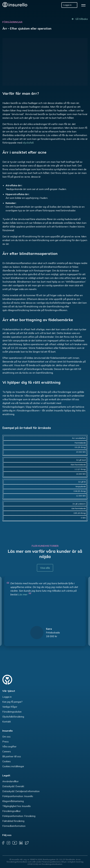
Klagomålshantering (13, 801)
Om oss (6, 737)
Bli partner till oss (12, 756)
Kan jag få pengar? (12, 702)
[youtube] (15, 843)
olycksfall (28, 143)
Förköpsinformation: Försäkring (19, 816)
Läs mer (23, 594)
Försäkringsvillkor (11, 811)
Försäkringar (12, 22)
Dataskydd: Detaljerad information (21, 791)
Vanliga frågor (10, 707)
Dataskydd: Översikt (13, 786)
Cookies (7, 761)
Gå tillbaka (82, 19)
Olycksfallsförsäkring (13, 717)
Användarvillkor (10, 781)
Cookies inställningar (13, 766)
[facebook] (3, 843)
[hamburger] (84, 5)
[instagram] (8, 843)
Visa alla (45, 568)
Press (6, 742)
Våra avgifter (9, 747)
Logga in (7, 697)
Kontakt (7, 722)
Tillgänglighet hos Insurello (17, 806)
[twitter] (27, 843)
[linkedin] (21, 843)
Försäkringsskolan (12, 712)
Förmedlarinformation (14, 826)
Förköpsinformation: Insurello (18, 796)
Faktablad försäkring (13, 821)
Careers (7, 751)
